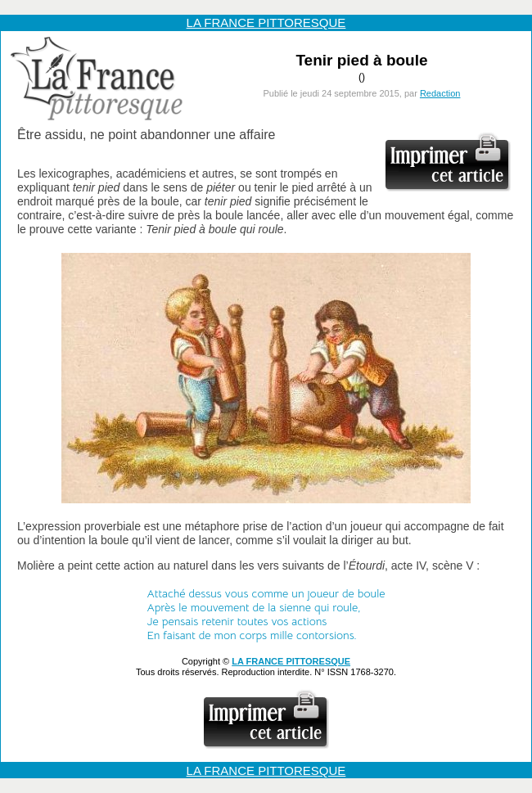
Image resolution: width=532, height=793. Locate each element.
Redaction (440, 93)
